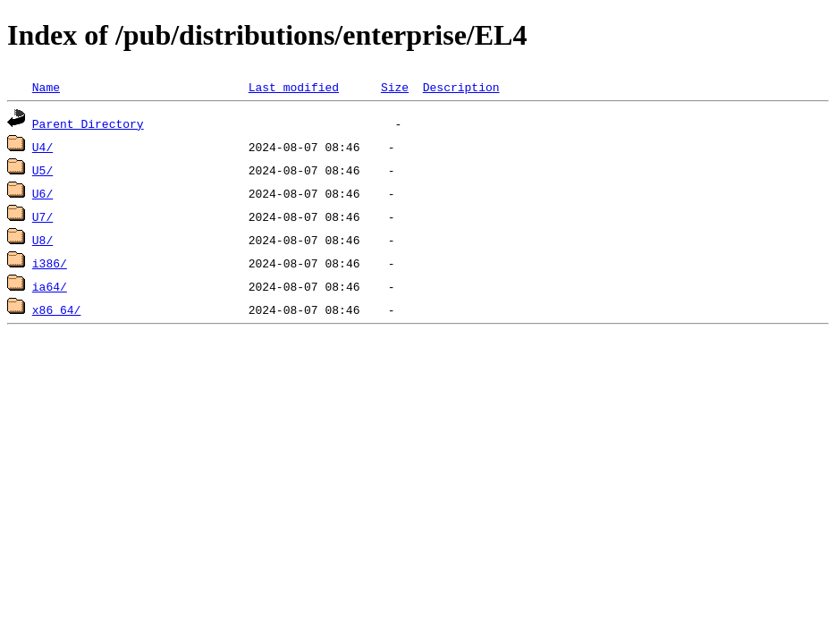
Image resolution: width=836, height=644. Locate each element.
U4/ (42, 147)
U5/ (42, 170)
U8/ (42, 240)
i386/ (50, 263)
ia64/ (50, 286)
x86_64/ (57, 309)
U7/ (42, 216)
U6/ (42, 193)
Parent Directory (88, 123)
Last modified (294, 87)
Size (395, 87)
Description (461, 87)
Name (46, 87)
